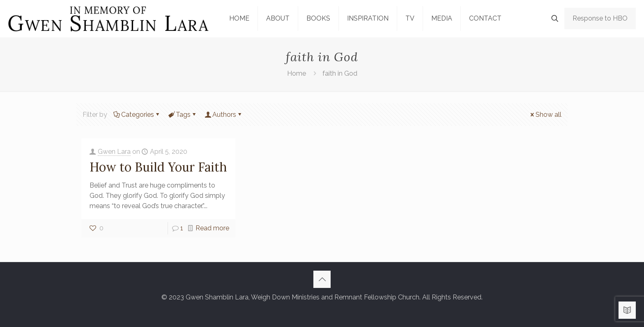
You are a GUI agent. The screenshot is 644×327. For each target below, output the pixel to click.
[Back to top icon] (322, 279)
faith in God (340, 73)
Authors (224, 115)
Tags (183, 115)
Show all (545, 115)
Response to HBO (600, 18)
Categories (137, 115)
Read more (212, 228)
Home (297, 73)
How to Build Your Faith (158, 167)
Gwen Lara (114, 152)
